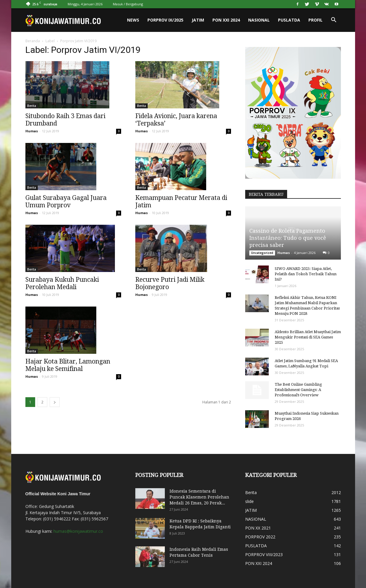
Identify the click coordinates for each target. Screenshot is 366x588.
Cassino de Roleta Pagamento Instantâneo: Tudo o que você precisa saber (288, 238)
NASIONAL (259, 20)
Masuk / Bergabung (128, 4)
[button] (334, 20)
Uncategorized (262, 253)
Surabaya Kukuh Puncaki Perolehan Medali (62, 283)
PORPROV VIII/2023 (264, 554)
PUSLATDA (289, 20)
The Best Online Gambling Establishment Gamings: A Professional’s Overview (298, 390)
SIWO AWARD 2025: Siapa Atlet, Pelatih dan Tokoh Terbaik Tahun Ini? (306, 274)
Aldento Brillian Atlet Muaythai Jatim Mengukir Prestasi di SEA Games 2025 (308, 337)
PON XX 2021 (258, 528)
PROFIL (315, 20)
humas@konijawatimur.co (78, 531)
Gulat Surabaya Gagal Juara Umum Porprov (66, 201)
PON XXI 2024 (226, 20)
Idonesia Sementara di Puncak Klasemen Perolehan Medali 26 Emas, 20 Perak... (199, 497)
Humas (32, 131)
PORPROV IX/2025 (165, 20)
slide (249, 501)
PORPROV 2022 (260, 537)
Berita (32, 106)
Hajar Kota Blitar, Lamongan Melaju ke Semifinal (68, 365)
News (133, 20)
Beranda (33, 41)
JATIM (198, 20)
